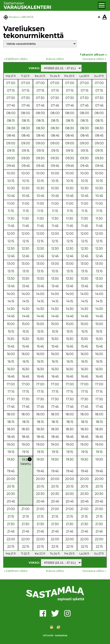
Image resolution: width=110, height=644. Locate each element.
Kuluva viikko (55, 59)
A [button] (99, 17)
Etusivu (14, 17)
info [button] (30, 459)
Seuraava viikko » (94, 59)
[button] (102, 5)
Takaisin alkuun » (93, 54)
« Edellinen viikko (16, 59)
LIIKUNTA (27, 17)
